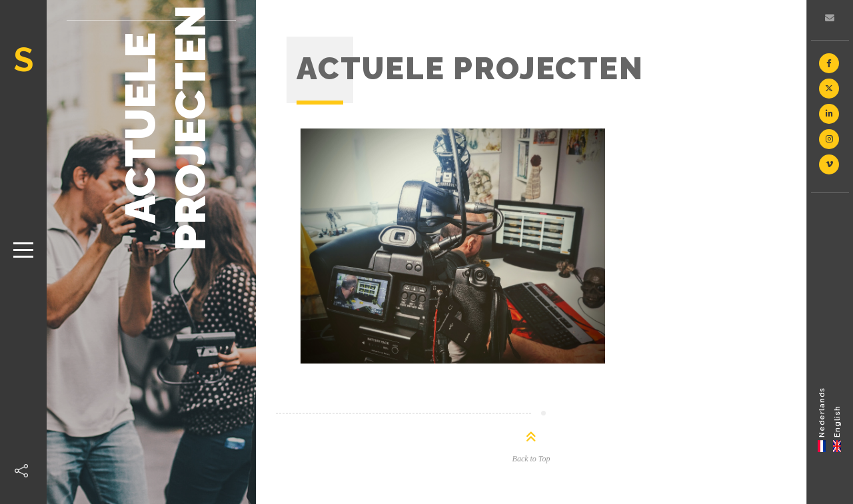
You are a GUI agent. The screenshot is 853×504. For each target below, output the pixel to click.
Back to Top (531, 459)
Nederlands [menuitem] (822, 412)
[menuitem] (822, 419)
